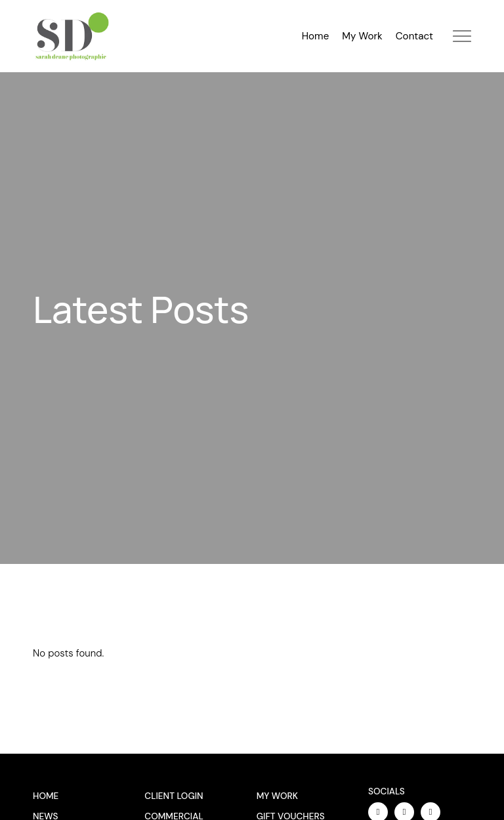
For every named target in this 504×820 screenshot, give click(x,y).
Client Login (174, 796)
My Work (362, 36)
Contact (414, 36)
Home (316, 36)
